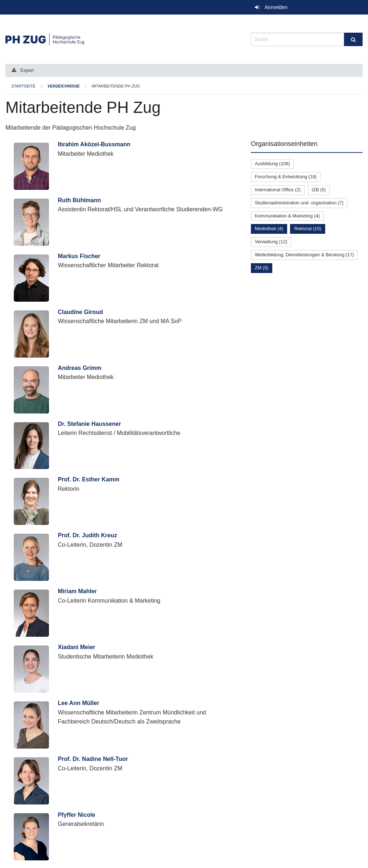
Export (27, 70)
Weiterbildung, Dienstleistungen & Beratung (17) (305, 255)
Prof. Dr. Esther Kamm (88, 479)
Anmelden (276, 7)
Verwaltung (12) (271, 242)
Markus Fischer (79, 256)
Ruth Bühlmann (79, 200)
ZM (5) (262, 268)
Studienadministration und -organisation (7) (299, 203)
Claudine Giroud (80, 312)
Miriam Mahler (77, 591)
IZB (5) (319, 190)
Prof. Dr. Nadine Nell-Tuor (93, 759)
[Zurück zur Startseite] (123, 39)
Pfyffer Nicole (76, 815)
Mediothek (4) (269, 229)
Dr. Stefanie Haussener (89, 424)
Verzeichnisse (64, 86)
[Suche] (353, 39)
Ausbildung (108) (272, 164)
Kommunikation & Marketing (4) (287, 216)
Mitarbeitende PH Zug (116, 86)
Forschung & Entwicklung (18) (286, 177)
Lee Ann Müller (78, 703)
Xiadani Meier (76, 647)
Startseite (23, 86)
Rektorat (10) (308, 229)
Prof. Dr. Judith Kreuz (87, 535)
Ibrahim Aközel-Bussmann (94, 144)
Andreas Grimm (79, 368)
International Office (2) (278, 190)
